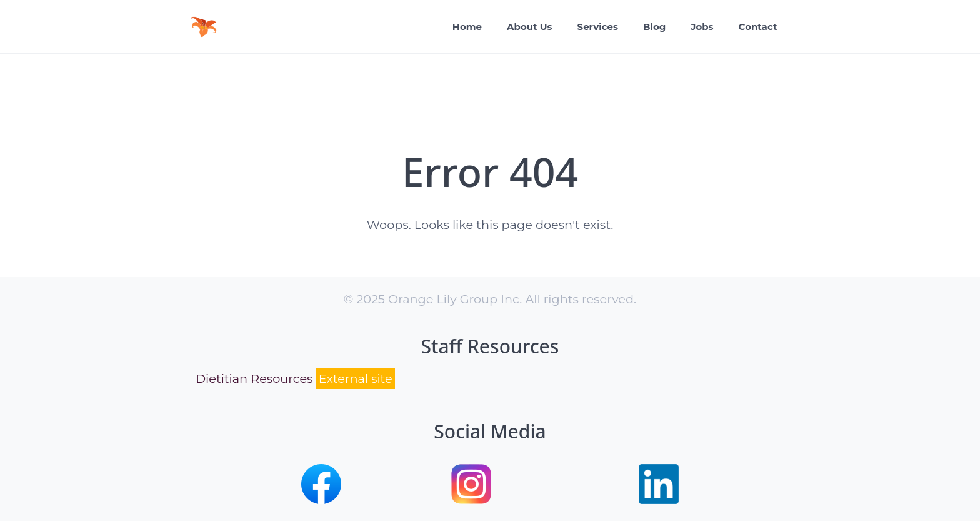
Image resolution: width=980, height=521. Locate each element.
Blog (654, 27)
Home (467, 27)
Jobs (702, 27)
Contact (758, 27)
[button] (321, 500)
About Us (530, 27)
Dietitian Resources (295, 379)
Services (598, 27)
